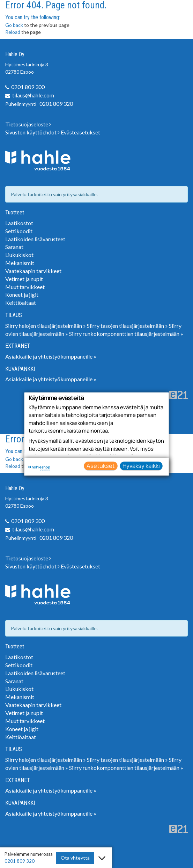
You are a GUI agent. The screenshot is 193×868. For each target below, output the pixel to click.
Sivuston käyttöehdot (32, 132)
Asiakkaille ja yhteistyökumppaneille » (51, 356)
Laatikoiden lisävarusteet (35, 239)
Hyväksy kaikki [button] (141, 466)
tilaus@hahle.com (33, 95)
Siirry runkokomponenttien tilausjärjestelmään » (126, 334)
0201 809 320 (56, 104)
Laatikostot (19, 223)
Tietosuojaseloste (28, 124)
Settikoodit (19, 231)
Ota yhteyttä (75, 858)
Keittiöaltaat (21, 303)
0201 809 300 (28, 87)
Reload (13, 32)
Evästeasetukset (80, 132)
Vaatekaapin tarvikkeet (33, 271)
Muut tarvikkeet (25, 287)
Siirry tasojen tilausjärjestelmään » (127, 326)
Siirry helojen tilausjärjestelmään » (46, 326)
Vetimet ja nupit (24, 279)
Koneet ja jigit (22, 295)
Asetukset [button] (101, 466)
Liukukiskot (19, 255)
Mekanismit (20, 263)
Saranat (14, 247)
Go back (14, 25)
